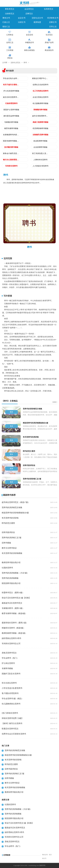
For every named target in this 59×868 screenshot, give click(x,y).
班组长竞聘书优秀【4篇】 (12, 718)
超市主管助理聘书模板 (40, 116)
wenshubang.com (34, 865)
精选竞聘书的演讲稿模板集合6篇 (15, 513)
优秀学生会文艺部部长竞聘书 (14, 734)
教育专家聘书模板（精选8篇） (14, 613)
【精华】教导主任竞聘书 (12, 723)
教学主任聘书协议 (9, 548)
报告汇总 (6, 27)
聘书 (25, 63)
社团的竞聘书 (7, 568)
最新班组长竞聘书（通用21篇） (15, 623)
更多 (11, 412)
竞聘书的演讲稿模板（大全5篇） (15, 573)
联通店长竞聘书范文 (10, 729)
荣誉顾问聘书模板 (40, 110)
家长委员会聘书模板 (11, 116)
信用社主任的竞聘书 (41, 85)
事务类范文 (10, 9)
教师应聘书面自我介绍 (11, 562)
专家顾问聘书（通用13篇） (13, 608)
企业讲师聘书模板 (40, 147)
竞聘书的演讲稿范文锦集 (12, 507)
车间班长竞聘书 (11, 166)
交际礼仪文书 (37, 18)
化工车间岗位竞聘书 (41, 91)
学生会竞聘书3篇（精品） (12, 699)
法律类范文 (10, 14)
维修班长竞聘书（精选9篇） (13, 628)
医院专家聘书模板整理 (11, 141)
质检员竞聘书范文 (9, 653)
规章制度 (37, 22)
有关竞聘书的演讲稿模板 (12, 553)
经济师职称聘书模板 (41, 128)
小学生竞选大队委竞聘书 (12, 688)
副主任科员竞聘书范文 (11, 97)
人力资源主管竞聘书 (41, 166)
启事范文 (29, 14)
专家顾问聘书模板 (11, 122)
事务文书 (6, 18)
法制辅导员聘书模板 (41, 135)
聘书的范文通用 (8, 523)
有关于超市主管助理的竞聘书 (11, 85)
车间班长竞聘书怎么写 (11, 644)
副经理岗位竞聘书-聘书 (11, 638)
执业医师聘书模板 (40, 141)
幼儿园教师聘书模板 (41, 103)
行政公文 (6, 22)
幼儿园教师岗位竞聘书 (11, 704)
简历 (50, 855)
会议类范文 (29, 9)
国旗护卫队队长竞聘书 (11, 674)
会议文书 (22, 18)
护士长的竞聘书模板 (11, 91)
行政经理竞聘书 (11, 103)
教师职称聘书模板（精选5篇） (14, 633)
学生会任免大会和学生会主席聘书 (11, 78)
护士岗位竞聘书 (8, 663)
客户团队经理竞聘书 (10, 693)
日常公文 (53, 27)
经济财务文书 (53, 18)
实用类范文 (49, 9)
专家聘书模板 (7, 668)
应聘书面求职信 (8, 532)
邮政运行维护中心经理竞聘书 (40, 78)
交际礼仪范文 (16, 63)
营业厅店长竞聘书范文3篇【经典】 (16, 598)
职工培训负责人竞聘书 (40, 153)
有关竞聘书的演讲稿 (10, 518)
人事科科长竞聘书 (40, 160)
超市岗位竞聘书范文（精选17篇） (16, 502)
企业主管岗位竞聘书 (41, 97)
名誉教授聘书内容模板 (11, 135)
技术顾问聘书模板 (11, 147)
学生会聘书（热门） (10, 658)
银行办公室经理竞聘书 (11, 160)
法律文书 (22, 22)
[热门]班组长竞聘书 (10, 713)
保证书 (44, 858)
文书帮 (5, 63)
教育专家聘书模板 (11, 128)
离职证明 (45, 855)
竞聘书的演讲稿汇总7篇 (12, 538)
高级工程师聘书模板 (41, 122)
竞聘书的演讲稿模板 (10, 578)
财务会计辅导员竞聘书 (11, 153)
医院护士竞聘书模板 (11, 110)
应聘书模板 (6, 543)
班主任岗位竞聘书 (9, 683)
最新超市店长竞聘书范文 (12, 603)
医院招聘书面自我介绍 (11, 583)
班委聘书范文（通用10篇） (13, 593)
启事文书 (53, 22)
